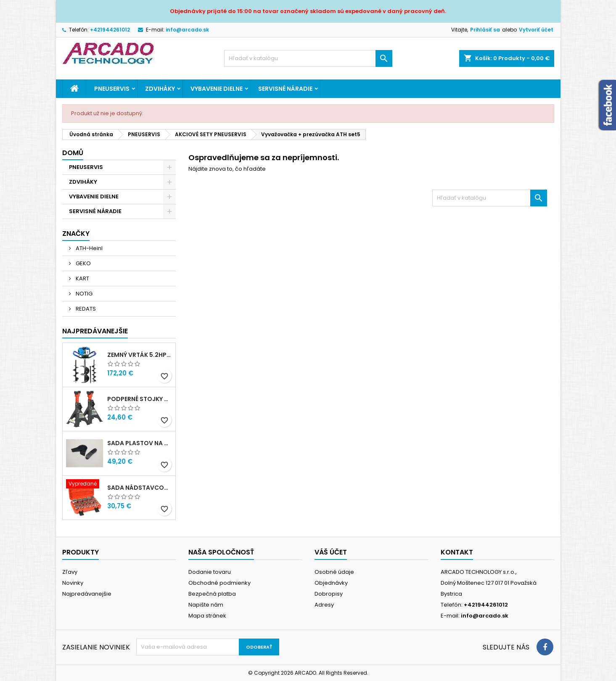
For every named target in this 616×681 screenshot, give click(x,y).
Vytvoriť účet (536, 30)
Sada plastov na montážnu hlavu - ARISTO (140, 443)
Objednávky (331, 583)
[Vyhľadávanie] (308, 58)
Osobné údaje (334, 572)
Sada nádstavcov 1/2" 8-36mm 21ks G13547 (140, 488)
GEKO (83, 263)
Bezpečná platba (212, 594)
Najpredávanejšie (95, 331)
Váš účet (331, 552)
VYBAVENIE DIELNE (217, 89)
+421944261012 (110, 30)
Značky (76, 234)
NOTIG (83, 294)
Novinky (73, 583)
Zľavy (70, 572)
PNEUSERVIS (112, 89)
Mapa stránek (207, 616)
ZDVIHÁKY (160, 89)
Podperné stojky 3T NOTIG (140, 399)
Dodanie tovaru (210, 572)
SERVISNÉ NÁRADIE (285, 89)
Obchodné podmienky (219, 583)
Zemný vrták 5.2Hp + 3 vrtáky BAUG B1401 (140, 355)
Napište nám (206, 605)
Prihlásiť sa (485, 30)
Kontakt (457, 552)
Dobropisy (329, 594)
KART (82, 278)
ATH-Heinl (89, 248)
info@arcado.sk (187, 30)
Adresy (324, 605)
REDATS (85, 309)
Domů (73, 153)
